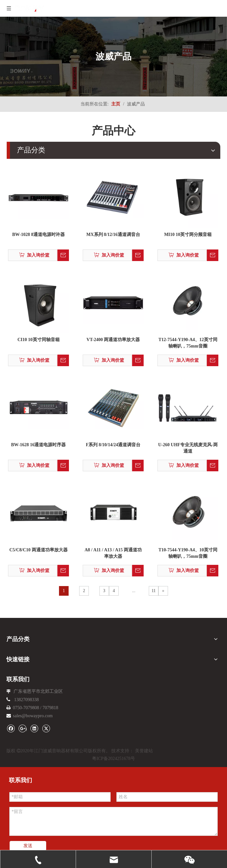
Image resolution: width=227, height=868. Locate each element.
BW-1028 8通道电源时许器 (38, 235)
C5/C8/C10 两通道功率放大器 (38, 550)
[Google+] (23, 728)
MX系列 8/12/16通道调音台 (113, 235)
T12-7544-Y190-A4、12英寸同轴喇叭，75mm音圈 (188, 343)
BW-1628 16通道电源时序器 (39, 445)
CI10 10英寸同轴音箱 (38, 340)
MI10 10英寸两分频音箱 (188, 235)
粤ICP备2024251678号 (113, 759)
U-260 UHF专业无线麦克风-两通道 (188, 448)
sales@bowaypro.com (33, 716)
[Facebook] (11, 728)
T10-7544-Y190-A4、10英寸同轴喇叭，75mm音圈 (188, 553)
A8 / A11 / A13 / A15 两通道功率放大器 (113, 553)
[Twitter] (46, 728)
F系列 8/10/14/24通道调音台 (113, 445)
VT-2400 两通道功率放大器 (113, 340)
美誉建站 (144, 751)
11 (153, 591)
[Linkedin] (34, 728)
